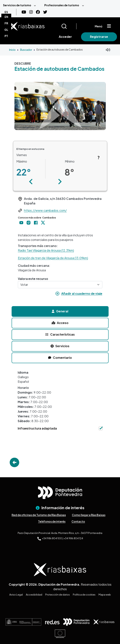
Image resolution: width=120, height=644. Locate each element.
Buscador (26, 50)
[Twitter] (45, 12)
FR (6, 23)
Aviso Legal (16, 595)
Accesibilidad (34, 595)
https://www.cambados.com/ (45, 210)
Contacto (78, 521)
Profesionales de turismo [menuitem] (62, 5)
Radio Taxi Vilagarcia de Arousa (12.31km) (46, 250)
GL (6, 30)
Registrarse (99, 37)
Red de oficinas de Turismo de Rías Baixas (39, 515)
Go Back (14, 462)
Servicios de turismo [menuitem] (17, 5)
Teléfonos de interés (52, 521)
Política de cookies (84, 595)
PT (6, 36)
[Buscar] (69, 26)
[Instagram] (31, 12)
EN (6, 17)
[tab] (60, 311)
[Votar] (60, 285)
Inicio (12, 50)
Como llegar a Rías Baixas (89, 515)
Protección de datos (58, 595)
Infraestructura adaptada (37, 428)
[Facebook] (38, 12)
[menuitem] (21, 5)
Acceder (65, 37)
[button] (31, 182)
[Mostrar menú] (109, 26)
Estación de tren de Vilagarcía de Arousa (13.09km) (53, 258)
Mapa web (105, 595)
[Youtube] (24, 12)
